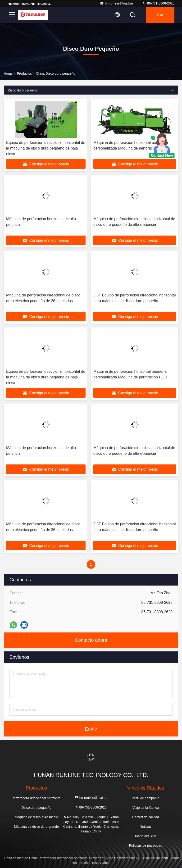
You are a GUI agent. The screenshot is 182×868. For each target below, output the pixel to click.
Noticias (146, 827)
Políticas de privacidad (146, 845)
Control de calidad (146, 817)
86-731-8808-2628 (158, 3)
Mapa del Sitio (146, 836)
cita (160, 15)
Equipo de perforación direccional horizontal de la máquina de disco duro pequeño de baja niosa (46, 148)
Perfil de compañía (146, 798)
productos (24, 73)
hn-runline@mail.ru (116, 3)
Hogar (8, 73)
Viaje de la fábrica (146, 808)
